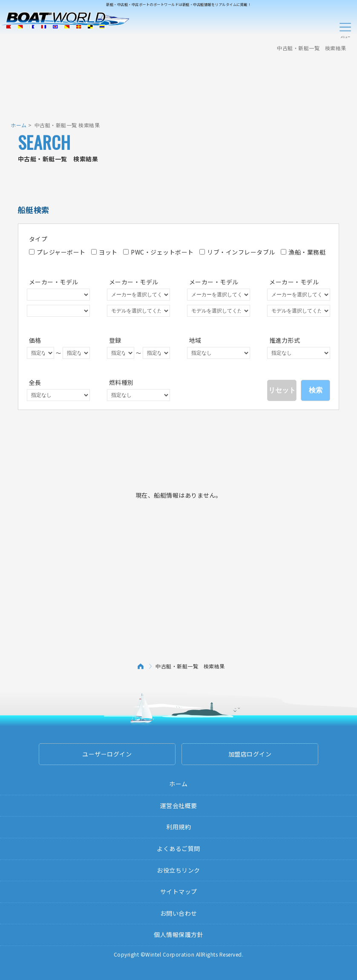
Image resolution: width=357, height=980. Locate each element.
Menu (345, 29)
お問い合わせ (179, 913)
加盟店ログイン (250, 754)
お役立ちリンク (178, 870)
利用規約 (178, 827)
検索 (316, 390)
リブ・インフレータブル (237, 252)
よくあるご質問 (178, 848)
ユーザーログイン (107, 754)
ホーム (19, 125)
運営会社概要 (179, 805)
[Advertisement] (178, 83)
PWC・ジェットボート (158, 252)
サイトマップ (179, 891)
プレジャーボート (57, 252)
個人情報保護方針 (178, 934)
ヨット (104, 252)
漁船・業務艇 (303, 252)
